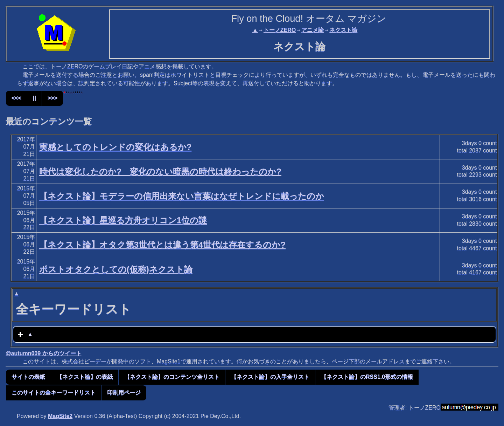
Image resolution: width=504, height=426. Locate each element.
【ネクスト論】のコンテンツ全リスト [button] (172, 377)
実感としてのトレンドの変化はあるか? (115, 147)
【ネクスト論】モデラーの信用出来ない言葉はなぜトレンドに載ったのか (182, 196)
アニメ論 (313, 30)
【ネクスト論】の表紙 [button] (85, 377)
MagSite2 (60, 416)
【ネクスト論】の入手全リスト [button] (270, 377)
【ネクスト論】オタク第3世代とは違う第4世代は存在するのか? (162, 245)
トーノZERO (280, 30)
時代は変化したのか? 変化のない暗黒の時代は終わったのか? (160, 171)
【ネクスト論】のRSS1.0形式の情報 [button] (367, 377)
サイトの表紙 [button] (28, 377)
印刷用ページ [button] (124, 393)
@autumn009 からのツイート (44, 353)
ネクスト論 (343, 30)
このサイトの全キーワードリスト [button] (54, 393)
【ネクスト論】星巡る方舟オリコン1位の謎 (123, 220)
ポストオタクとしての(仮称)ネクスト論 (116, 269)
